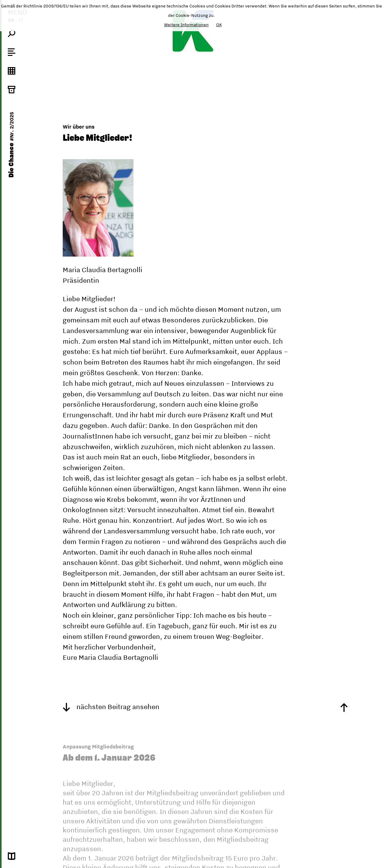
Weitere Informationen (186, 25)
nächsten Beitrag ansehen (111, 707)
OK (219, 25)
